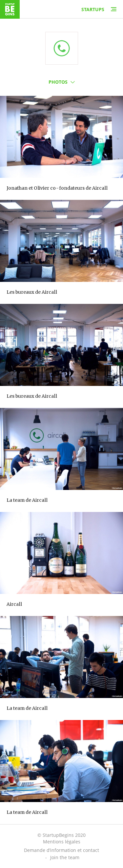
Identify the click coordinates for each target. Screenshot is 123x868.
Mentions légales (62, 842)
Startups (93, 9)
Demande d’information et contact (61, 850)
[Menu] (114, 9)
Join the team (65, 857)
